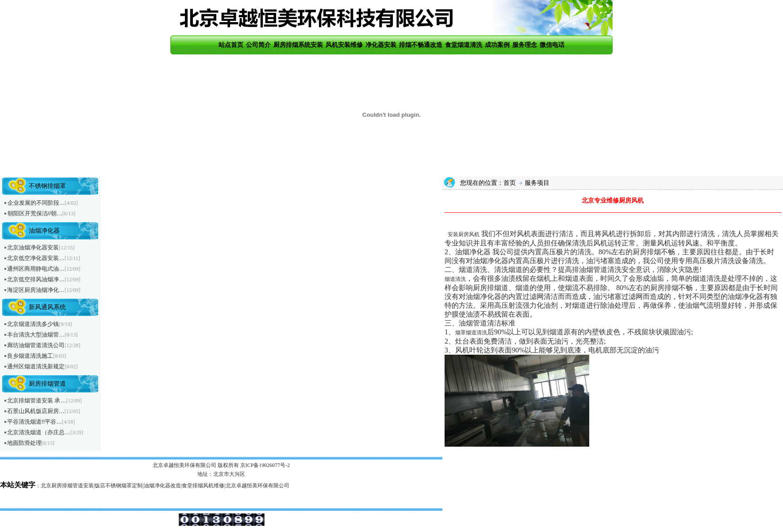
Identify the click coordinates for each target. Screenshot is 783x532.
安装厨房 (458, 234)
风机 (474, 234)
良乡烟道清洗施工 (30, 356)
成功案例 (497, 45)
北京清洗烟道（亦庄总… (39, 432)
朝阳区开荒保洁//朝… (35, 213)
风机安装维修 (344, 45)
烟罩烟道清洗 (471, 333)
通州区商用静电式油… (36, 269)
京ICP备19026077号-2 (265, 465)
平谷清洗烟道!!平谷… (35, 422)
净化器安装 (381, 45)
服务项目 (537, 183)
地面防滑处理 (24, 443)
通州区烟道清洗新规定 (36, 366)
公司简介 (258, 45)
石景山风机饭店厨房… (36, 411)
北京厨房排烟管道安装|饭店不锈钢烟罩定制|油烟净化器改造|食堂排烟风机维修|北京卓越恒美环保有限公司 (165, 486)
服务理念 (525, 45)
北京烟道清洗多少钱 (33, 324)
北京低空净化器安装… (36, 258)
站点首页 (231, 45)
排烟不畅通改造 (421, 45)
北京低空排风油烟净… (36, 279)
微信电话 (552, 45)
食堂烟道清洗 (464, 45)
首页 (510, 183)
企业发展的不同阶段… (36, 203)
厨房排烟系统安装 (298, 45)
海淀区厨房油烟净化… (36, 290)
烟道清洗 (455, 279)
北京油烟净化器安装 (33, 247)
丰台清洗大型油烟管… (36, 335)
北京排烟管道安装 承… (37, 400)
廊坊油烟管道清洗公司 (36, 345)
